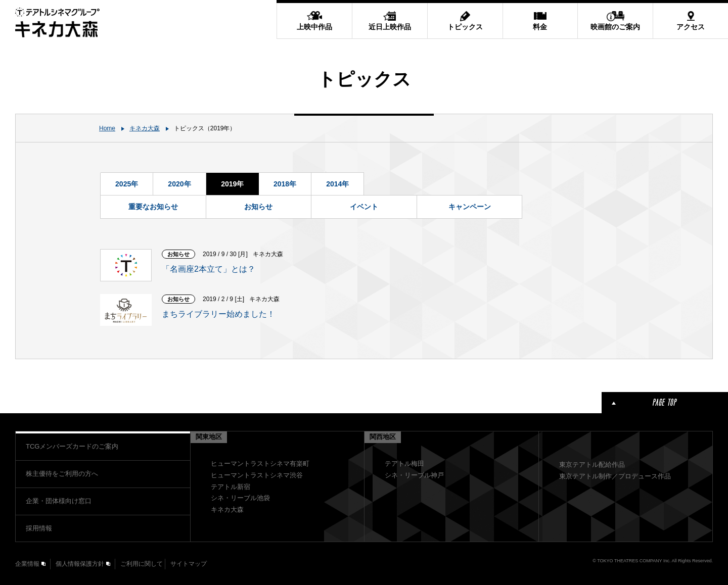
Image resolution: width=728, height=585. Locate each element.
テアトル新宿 (231, 487)
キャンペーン (470, 207)
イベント (364, 207)
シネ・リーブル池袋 (240, 498)
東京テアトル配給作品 (592, 465)
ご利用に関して (142, 564)
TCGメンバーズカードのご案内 (72, 446)
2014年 (337, 184)
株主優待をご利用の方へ (62, 474)
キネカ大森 (145, 128)
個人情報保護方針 (80, 564)
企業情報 (27, 564)
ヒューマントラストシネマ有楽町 (260, 464)
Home (107, 128)
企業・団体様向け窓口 (59, 501)
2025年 (127, 184)
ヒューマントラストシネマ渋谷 (257, 475)
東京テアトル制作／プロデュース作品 (615, 476)
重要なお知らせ (153, 207)
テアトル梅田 (404, 464)
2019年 (232, 184)
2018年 (285, 184)
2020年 (179, 184)
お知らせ (258, 207)
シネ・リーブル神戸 (414, 475)
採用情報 (39, 528)
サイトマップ (189, 564)
